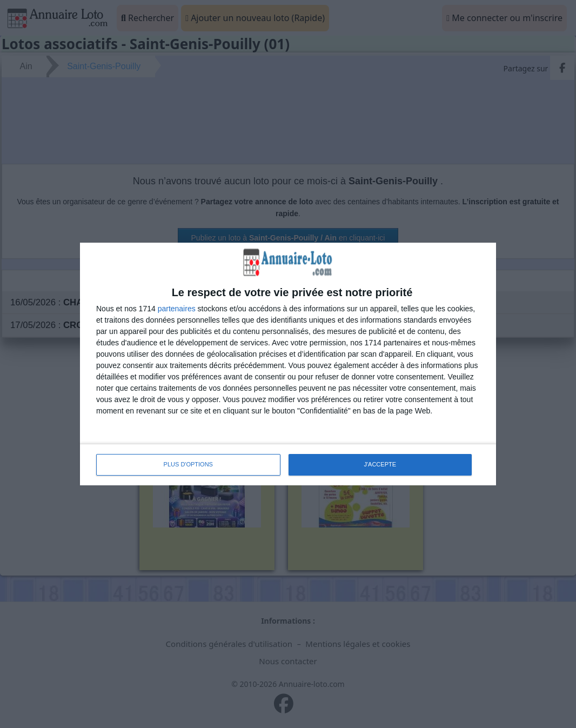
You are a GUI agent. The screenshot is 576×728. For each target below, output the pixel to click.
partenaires (177, 309)
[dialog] (288, 364)
